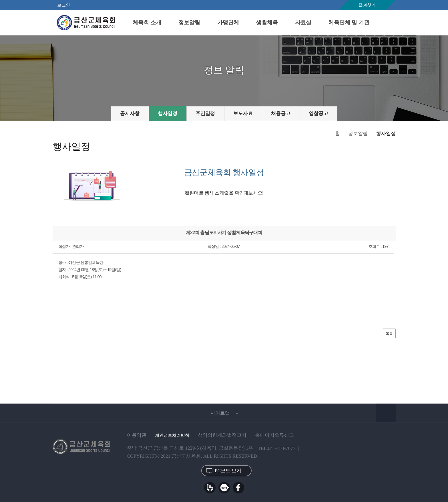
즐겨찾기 (367, 5)
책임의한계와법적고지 (222, 435)
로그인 (64, 5)
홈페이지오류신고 (274, 435)
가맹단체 (228, 22)
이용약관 (137, 435)
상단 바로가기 (386, 413)
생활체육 (267, 22)
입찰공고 (318, 113)
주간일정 (205, 113)
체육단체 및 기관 (349, 22)
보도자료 (243, 113)
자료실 (303, 22)
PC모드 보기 (224, 471)
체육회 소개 (147, 22)
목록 (389, 333)
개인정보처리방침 (172, 435)
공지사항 (130, 113)
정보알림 (189, 22)
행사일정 (168, 113)
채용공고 (281, 113)
